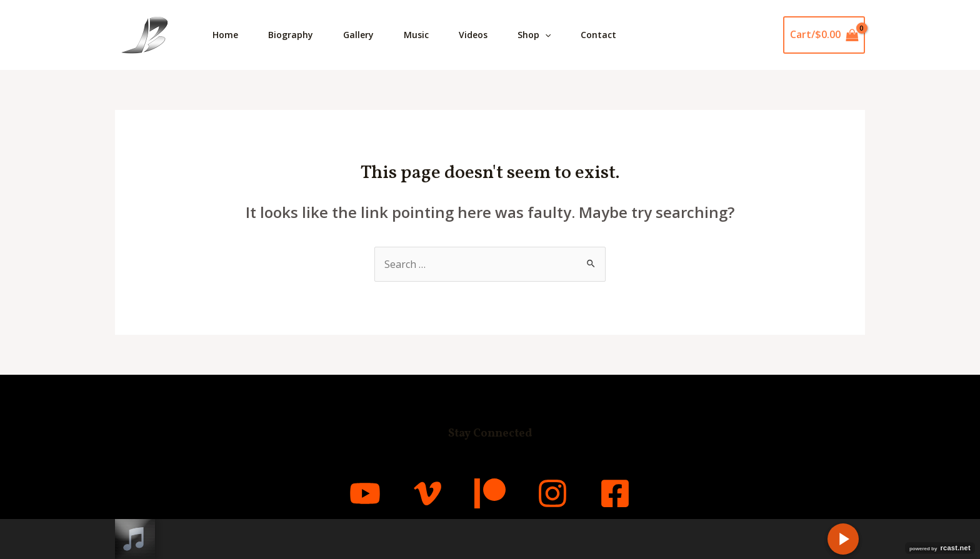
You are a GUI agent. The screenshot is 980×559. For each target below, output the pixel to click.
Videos (473, 35)
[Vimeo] (427, 493)
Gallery (358, 35)
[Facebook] (615, 493)
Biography (291, 35)
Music (416, 35)
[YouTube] (365, 493)
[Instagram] (552, 493)
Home (225, 35)
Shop (534, 35)
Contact (598, 35)
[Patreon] (490, 493)
